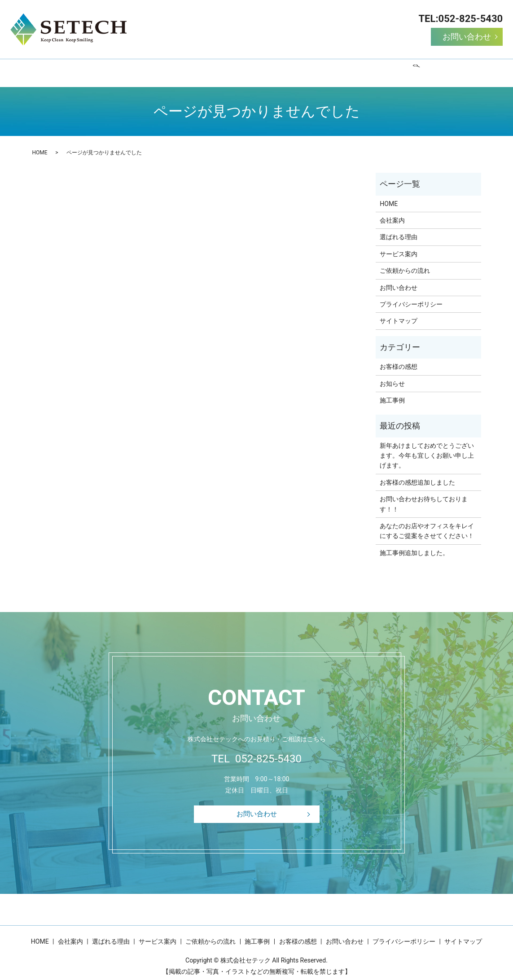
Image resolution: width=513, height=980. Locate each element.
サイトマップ (399, 314)
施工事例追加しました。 (414, 546)
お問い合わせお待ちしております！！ (424, 497)
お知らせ (392, 376)
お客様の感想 (400, 69)
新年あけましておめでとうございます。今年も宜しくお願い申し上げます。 (427, 448)
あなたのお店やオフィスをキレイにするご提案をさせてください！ (427, 524)
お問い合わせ (467, 37)
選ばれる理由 (174, 69)
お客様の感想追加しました (417, 475)
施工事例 (350, 69)
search (438, 70)
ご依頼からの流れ (294, 69)
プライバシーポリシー (411, 297)
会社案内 (124, 69)
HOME (84, 69)
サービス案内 (231, 69)
